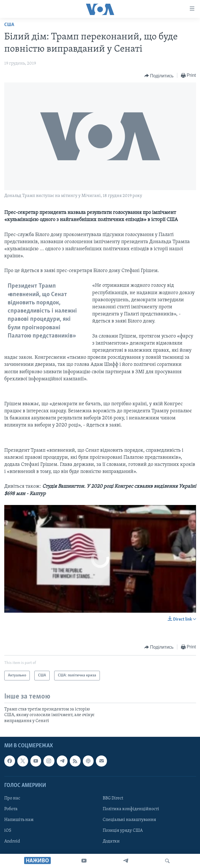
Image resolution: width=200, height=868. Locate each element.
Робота (11, 809)
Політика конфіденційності (131, 809)
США (9, 25)
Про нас (12, 798)
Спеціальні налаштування (129, 820)
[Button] (159, 76)
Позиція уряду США (123, 831)
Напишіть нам (19, 820)
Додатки (111, 841)
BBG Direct (113, 798)
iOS (8, 831)
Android (12, 841)
